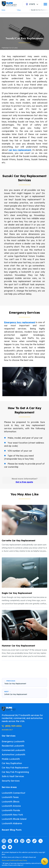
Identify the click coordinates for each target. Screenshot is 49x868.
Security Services (11, 781)
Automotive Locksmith (13, 755)
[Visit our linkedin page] (28, 841)
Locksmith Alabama (12, 823)
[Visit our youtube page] (10, 847)
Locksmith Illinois (11, 802)
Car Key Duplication (12, 763)
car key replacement (20, 150)
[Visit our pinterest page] (22, 841)
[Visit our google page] (10, 841)
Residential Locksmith (13, 746)
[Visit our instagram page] (4, 841)
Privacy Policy (22, 860)
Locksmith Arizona (11, 806)
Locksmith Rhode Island (14, 819)
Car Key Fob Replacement (15, 768)
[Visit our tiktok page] (34, 841)
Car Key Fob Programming (15, 772)
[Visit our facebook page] (16, 841)
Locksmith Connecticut (14, 793)
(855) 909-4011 (12, 726)
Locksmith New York (12, 815)
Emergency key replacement (20, 322)
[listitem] (24, 529)
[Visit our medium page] (4, 847)
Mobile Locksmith (11, 759)
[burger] (45, 4)
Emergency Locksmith (13, 741)
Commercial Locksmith (13, 750)
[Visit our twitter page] (41, 841)
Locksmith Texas (10, 797)
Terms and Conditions (9, 860)
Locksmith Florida (11, 810)
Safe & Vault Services (13, 776)
